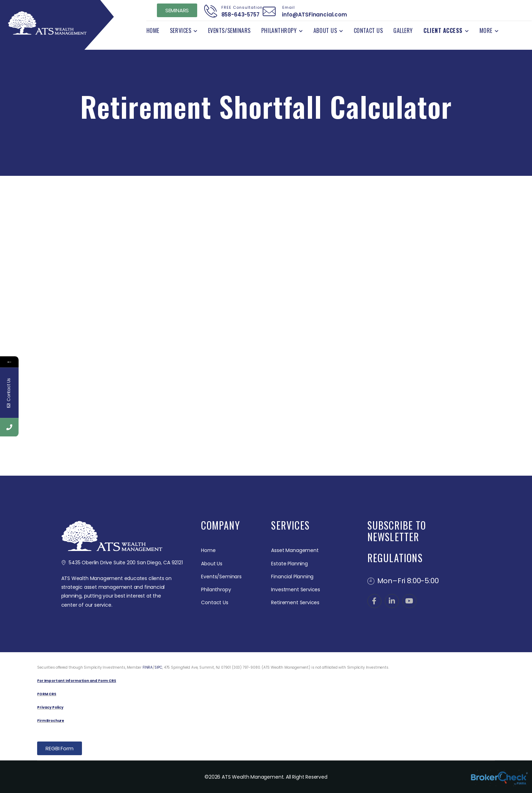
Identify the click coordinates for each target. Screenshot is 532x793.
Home (153, 30)
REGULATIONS (395, 558)
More (486, 30)
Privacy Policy (50, 707)
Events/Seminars (229, 30)
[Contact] (211, 11)
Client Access (443, 30)
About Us (325, 30)
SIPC (158, 667)
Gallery (403, 30)
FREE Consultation (240, 7)
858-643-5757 (238, 15)
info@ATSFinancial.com (313, 15)
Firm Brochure (51, 721)
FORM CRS (47, 694)
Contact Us (368, 30)
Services (181, 30)
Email (286, 7)
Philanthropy (279, 30)
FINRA (148, 667)
